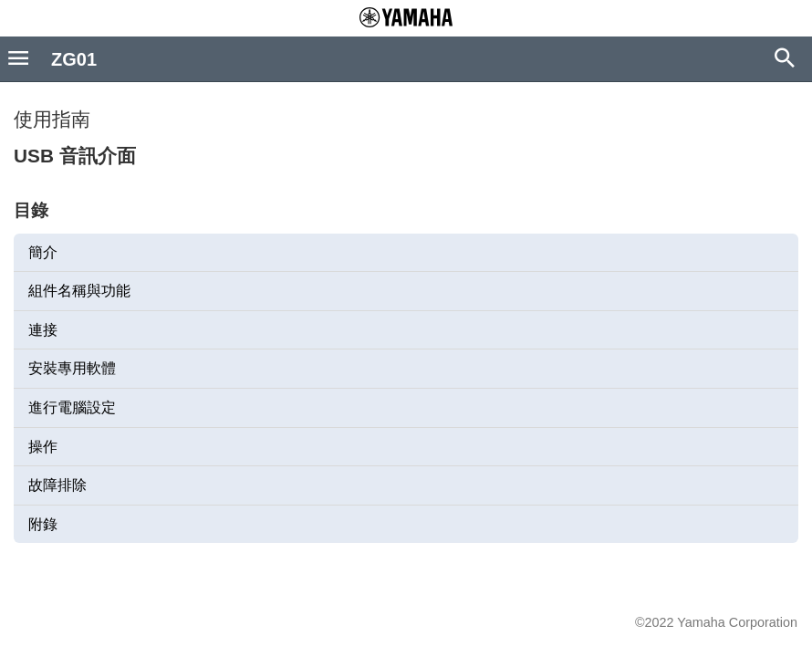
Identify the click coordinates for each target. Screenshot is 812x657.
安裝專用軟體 (72, 368)
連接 (43, 330)
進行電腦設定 (72, 407)
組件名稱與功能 (79, 291)
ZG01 (74, 59)
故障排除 (57, 485)
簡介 (43, 252)
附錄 (43, 524)
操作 (43, 447)
